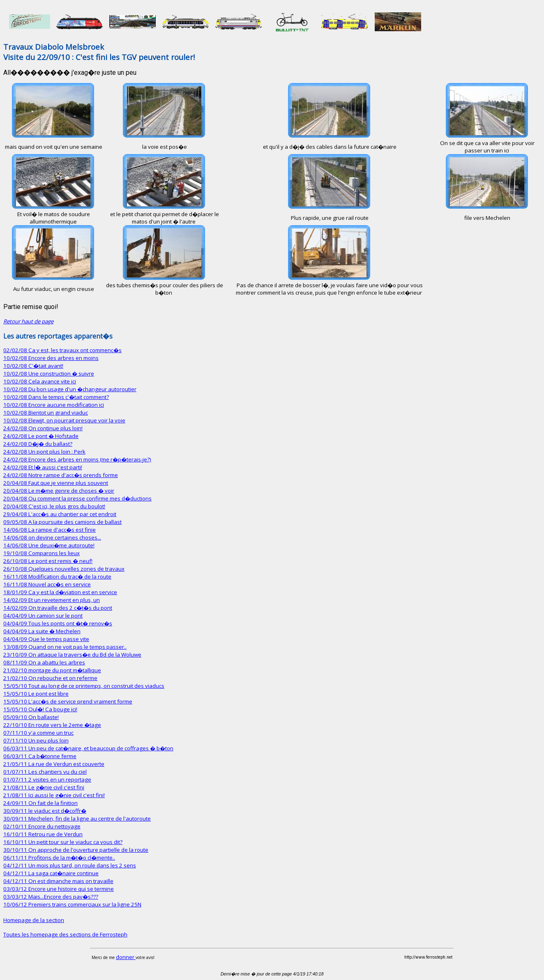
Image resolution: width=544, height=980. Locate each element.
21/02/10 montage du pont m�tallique (52, 670)
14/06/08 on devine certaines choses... (52, 537)
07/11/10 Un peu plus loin (36, 740)
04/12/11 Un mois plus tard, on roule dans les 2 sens (70, 865)
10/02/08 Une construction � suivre (49, 374)
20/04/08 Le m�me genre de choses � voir (59, 491)
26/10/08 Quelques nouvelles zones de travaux (64, 569)
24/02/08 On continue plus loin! (43, 428)
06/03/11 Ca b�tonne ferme (40, 756)
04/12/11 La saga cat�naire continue (51, 873)
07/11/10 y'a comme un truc (38, 733)
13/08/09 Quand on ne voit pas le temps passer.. (65, 647)
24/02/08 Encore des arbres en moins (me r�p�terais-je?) (77, 459)
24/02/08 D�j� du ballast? (38, 444)
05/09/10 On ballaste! (31, 717)
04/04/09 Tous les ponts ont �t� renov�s (58, 623)
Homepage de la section (34, 920)
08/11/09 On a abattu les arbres (44, 662)
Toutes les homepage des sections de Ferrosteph (65, 934)
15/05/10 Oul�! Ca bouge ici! (40, 709)
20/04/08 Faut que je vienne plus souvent (56, 483)
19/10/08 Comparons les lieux (41, 553)
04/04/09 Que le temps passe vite (46, 639)
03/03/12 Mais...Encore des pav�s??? (51, 897)
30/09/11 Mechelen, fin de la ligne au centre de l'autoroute (77, 819)
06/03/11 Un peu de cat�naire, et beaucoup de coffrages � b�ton (88, 748)
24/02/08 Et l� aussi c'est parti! (43, 467)
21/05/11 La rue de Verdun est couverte (54, 764)
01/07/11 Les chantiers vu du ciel (45, 772)
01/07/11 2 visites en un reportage (47, 779)
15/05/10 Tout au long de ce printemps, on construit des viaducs (84, 686)
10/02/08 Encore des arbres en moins (51, 358)
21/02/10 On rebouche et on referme (50, 678)
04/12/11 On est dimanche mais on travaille (58, 881)
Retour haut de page (28, 321)
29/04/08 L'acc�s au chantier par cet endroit (60, 514)
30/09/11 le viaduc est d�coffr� (45, 811)
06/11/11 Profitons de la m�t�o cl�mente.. (59, 858)
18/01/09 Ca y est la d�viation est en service (60, 592)
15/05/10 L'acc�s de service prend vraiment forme (68, 701)
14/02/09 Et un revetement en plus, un (52, 600)
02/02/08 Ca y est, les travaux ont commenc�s (62, 350)
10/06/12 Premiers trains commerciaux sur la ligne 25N (72, 904)
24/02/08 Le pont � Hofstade (41, 436)
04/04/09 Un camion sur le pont (43, 616)
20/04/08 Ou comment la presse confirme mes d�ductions (77, 498)
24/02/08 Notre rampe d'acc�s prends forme (61, 475)
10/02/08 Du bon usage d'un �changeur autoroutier (70, 389)
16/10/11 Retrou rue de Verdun (43, 834)
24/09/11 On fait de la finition (40, 803)
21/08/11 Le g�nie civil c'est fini (44, 787)
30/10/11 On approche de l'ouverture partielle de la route (76, 850)
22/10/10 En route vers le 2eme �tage (52, 725)
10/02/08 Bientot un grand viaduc (46, 413)
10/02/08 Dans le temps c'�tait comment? (56, 397)
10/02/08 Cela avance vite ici (40, 381)
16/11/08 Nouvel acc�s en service (47, 584)
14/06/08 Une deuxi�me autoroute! (49, 545)
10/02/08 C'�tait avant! (33, 366)
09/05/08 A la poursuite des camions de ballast (62, 522)
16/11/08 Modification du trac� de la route (57, 576)
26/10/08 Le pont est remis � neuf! (48, 561)
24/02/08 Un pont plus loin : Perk (44, 452)
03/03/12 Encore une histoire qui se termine (59, 889)
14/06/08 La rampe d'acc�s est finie (50, 530)
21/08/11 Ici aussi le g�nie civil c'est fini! (54, 795)
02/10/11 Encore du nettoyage (42, 826)
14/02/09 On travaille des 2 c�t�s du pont (58, 608)
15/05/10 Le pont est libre (36, 694)
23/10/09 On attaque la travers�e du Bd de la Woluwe (72, 655)
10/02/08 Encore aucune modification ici (54, 405)
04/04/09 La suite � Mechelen (42, 631)
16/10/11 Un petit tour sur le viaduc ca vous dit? (63, 842)
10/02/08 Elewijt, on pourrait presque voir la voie (64, 420)
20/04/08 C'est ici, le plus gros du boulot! (54, 506)
